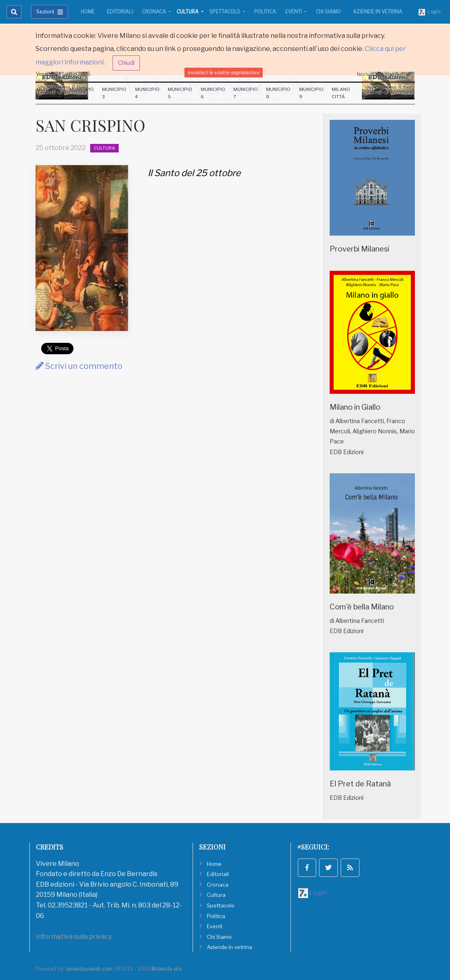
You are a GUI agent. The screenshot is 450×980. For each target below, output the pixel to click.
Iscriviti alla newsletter (383, 74)
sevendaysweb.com (89, 969)
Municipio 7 (246, 93)
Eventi (294, 12)
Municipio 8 (278, 93)
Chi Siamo (328, 12)
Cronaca (155, 12)
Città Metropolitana (386, 93)
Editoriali (120, 12)
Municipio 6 (213, 93)
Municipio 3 (114, 93)
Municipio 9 (311, 93)
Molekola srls (166, 969)
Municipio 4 (147, 93)
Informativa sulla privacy (74, 937)
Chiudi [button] (126, 63)
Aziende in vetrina (378, 12)
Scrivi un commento (79, 366)
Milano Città (341, 93)
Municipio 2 (82, 93)
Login (430, 12)
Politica (265, 12)
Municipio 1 (49, 93)
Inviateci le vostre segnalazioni (223, 72)
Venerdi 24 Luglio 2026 (63, 74)
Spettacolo (225, 12)
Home (88, 12)
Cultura (188, 12)
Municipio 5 (180, 93)
